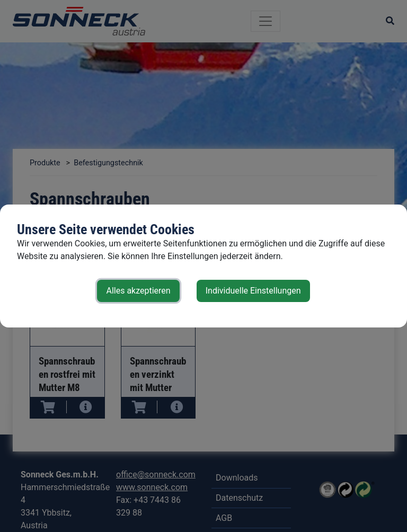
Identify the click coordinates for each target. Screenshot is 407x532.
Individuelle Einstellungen (253, 291)
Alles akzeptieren (138, 291)
